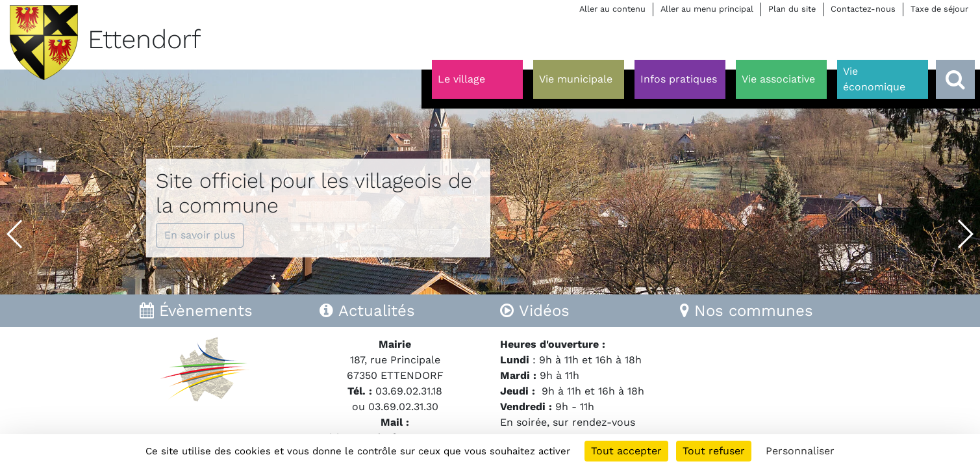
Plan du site (792, 9)
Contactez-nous (863, 9)
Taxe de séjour (939, 9)
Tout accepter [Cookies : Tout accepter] (626, 451)
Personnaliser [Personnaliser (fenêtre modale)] (800, 451)
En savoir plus (200, 235)
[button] (15, 234)
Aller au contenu (612, 9)
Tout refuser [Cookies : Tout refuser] (714, 451)
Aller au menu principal (707, 9)
